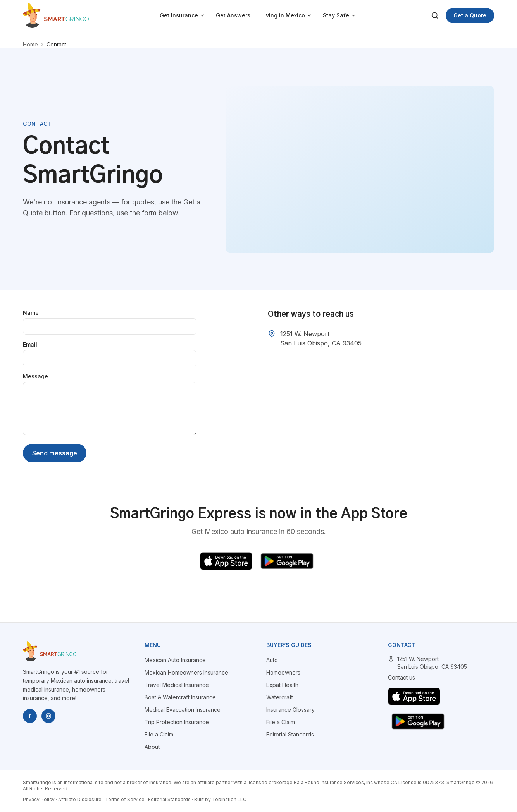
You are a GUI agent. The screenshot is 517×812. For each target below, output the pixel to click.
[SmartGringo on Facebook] (30, 716)
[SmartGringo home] (56, 15)
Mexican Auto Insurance (175, 660)
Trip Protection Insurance (177, 722)
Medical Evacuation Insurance (183, 710)
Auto (272, 660)
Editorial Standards (290, 734)
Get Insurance (182, 15)
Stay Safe (339, 15)
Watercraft (280, 697)
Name (31, 313)
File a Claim (159, 734)
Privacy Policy (39, 799)
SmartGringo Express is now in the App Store (259, 514)
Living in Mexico (287, 15)
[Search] (435, 15)
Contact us (402, 677)
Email (30, 344)
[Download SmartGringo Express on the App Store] (226, 561)
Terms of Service (125, 799)
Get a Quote (470, 15)
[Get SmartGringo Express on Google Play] (287, 561)
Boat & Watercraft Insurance (180, 697)
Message (35, 376)
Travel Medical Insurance (177, 685)
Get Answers (233, 15)
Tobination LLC (229, 799)
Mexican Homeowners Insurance (186, 672)
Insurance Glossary (290, 710)
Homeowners (283, 672)
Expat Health (282, 685)
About (152, 747)
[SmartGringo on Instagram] (48, 716)
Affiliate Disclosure (80, 799)
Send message (55, 453)
